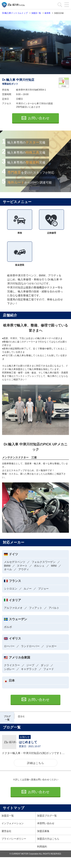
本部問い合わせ (46, 823)
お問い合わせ (36, 118)
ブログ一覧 (7, 718)
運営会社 (6, 831)
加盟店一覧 (8, 816)
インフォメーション (13, 823)
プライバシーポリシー (14, 839)
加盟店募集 (43, 831)
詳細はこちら (36, 763)
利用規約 (42, 847)
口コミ (21, 716)
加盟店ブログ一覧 (47, 816)
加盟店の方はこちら (48, 839)
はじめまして (28, 742)
